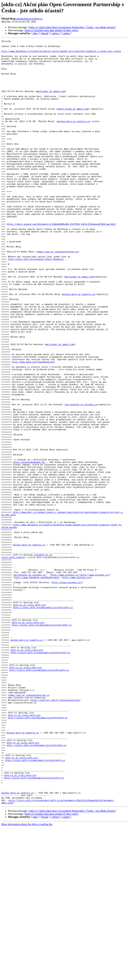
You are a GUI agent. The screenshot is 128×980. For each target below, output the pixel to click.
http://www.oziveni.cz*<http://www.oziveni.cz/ (80, 682)
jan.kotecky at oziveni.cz (81, 478)
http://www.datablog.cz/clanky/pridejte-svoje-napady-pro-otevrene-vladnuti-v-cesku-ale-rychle (61, 54)
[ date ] (35, 33)
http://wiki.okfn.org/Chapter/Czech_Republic (36, 303)
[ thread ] (45, 33)
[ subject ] (55, 33)
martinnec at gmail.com (51, 102)
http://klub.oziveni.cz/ (67, 691)
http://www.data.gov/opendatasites (33, 426)
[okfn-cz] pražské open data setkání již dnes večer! (51, 30)
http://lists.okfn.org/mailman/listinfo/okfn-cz (43, 721)
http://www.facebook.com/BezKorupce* (37, 685)
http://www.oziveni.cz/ (77, 685)
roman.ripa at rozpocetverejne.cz (57, 294)
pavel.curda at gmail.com (73, 123)
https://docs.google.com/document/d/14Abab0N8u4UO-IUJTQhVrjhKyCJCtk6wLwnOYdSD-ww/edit (61, 261)
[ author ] (66, 33)
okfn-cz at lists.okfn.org (29, 718)
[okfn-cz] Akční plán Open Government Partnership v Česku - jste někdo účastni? (72, 27)
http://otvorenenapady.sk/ (29, 547)
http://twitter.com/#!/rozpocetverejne (55, 832)
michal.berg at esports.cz (29, 19)
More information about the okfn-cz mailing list (27, 977)
